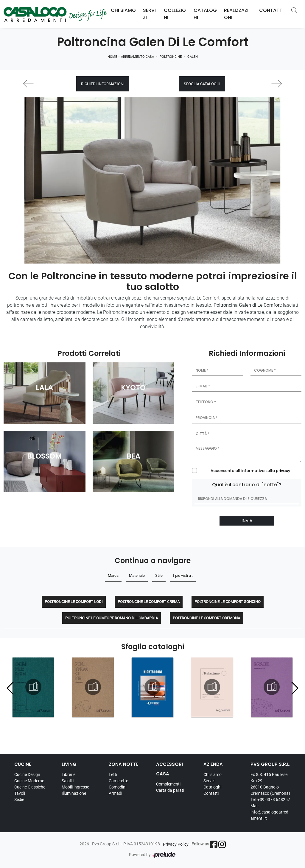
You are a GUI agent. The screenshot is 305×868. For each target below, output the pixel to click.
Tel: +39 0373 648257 (270, 800)
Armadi (115, 793)
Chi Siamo (123, 10)
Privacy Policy (176, 844)
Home (112, 57)
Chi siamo (213, 775)
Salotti (68, 781)
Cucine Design (27, 775)
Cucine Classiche (30, 787)
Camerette (118, 781)
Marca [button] (113, 575)
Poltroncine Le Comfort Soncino (228, 602)
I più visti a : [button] (183, 575)
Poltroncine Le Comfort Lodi (74, 602)
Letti (113, 775)
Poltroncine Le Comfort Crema (149, 602)
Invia (247, 521)
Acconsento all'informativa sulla (250, 471)
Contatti (271, 10)
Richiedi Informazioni (103, 84)
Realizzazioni (236, 14)
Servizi (149, 14)
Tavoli (20, 793)
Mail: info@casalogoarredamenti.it (269, 812)
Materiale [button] (137, 575)
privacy (283, 471)
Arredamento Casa (137, 57)
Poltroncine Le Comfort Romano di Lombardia (112, 618)
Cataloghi (205, 14)
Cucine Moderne (29, 781)
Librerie (69, 775)
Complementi (168, 784)
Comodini (118, 787)
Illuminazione (74, 793)
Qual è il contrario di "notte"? (247, 485)
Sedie (19, 800)
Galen (193, 57)
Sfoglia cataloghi (202, 84)
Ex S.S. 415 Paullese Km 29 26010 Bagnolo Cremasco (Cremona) (270, 784)
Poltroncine (171, 57)
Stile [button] (159, 575)
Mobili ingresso (76, 787)
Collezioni (175, 14)
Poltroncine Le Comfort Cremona (206, 618)
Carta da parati (170, 790)
